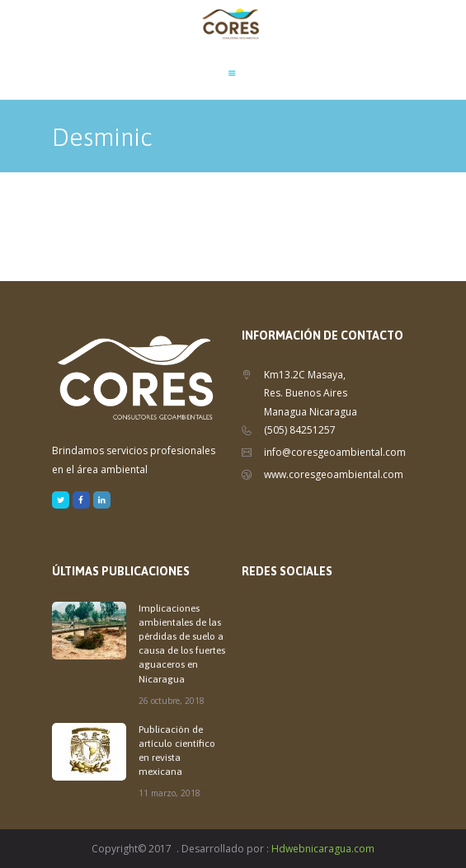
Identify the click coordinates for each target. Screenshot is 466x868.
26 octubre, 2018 (172, 701)
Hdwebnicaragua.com (323, 849)
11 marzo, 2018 (169, 793)
